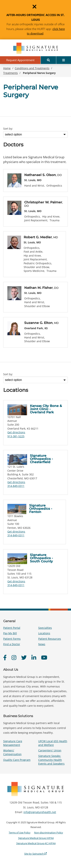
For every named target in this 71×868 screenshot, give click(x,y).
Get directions (16, 432)
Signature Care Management (13, 743)
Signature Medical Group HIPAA (36, 838)
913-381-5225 (16, 436)
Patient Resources (50, 639)
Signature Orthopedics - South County (41, 558)
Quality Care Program (17, 760)
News (42, 644)
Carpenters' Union (50, 750)
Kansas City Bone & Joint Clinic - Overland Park (46, 409)
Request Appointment (20, 60)
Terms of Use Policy (20, 833)
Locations (44, 633)
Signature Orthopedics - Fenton (41, 509)
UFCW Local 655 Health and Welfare (53, 743)
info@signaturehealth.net (40, 812)
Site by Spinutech (35, 854)
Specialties (45, 628)
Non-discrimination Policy (49, 833)
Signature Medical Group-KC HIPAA (36, 843)
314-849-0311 (16, 486)
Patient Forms (12, 639)
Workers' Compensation (12, 752)
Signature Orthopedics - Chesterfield (41, 459)
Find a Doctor (12, 644)
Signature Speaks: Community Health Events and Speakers (51, 760)
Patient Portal (12, 628)
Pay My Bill (10, 633)
